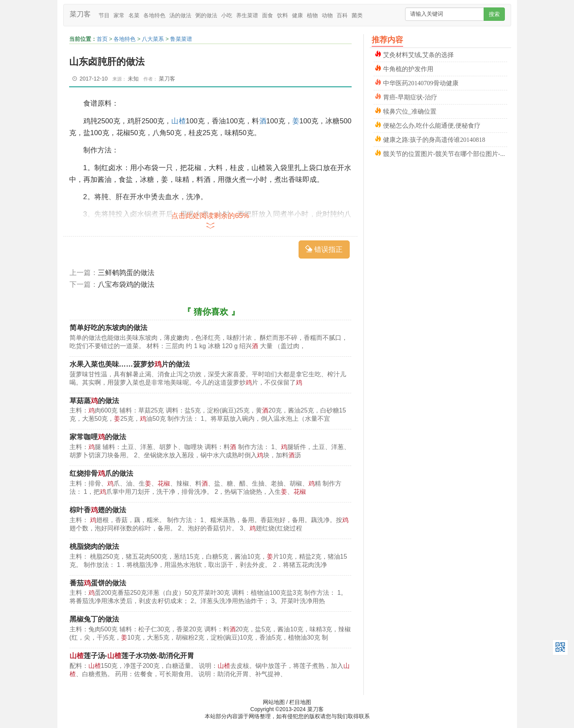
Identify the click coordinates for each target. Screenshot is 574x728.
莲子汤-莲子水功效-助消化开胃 (132, 656)
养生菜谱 (247, 15)
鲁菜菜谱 (181, 39)
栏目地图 (300, 702)
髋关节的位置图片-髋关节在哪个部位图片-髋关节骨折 (445, 153)
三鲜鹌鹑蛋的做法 (126, 273)
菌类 (357, 15)
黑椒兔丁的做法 (94, 619)
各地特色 (154, 15)
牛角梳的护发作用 (408, 68)
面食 (268, 15)
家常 (119, 15)
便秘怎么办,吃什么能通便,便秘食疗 (432, 125)
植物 (312, 15)
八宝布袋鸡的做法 (126, 284)
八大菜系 (153, 39)
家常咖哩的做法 (98, 437)
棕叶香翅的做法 (98, 510)
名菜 (134, 15)
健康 (297, 15)
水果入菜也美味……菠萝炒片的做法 (130, 364)
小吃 (227, 15)
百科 (342, 15)
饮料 (282, 15)
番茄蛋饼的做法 (98, 583)
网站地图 (274, 702)
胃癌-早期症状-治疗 (410, 96)
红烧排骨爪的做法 (101, 473)
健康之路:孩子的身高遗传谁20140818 (434, 139)
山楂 (178, 121)
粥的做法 (206, 15)
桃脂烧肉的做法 (94, 546)
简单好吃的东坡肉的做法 (108, 328)
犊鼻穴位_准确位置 (410, 111)
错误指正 (324, 249)
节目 (104, 15)
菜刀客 (80, 14)
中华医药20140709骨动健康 (421, 82)
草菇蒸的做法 (94, 401)
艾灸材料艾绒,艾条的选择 (418, 54)
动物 (327, 15)
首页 (102, 39)
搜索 (494, 14)
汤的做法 (180, 15)
